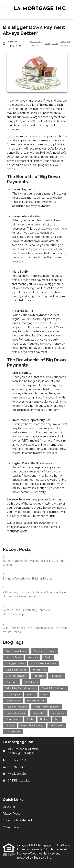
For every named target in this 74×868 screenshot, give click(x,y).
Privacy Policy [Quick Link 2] (12, 814)
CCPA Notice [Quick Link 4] (11, 827)
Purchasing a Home (36, 44)
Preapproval (52, 43)
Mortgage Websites (30, 854)
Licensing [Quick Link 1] (9, 807)
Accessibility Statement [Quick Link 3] (17, 820)
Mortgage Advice (65, 44)
